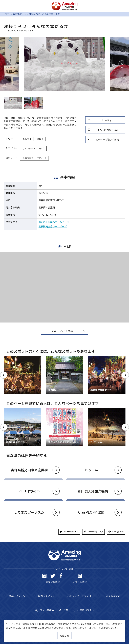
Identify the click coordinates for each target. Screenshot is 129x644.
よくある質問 (113, 596)
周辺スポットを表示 (69, 331)
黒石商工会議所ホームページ (54, 222)
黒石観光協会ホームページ (53, 226)
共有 (63, 610)
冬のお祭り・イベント (35, 158)
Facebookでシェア (93, 532)
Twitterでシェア (69, 532)
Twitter (53, 576)
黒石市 (27, 139)
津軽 (40, 139)
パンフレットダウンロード (81, 596)
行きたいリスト (83, 610)
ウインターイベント (34, 149)
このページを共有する (104, 140)
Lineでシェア (116, 532)
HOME (6, 14)
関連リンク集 (96, 635)
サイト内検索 (45, 610)
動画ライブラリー (48, 596)
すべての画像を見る (103, 130)
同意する (64, 636)
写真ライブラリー (18, 596)
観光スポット (19, 14)
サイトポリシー (76, 635)
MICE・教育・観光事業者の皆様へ (45, 635)
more (32, 467)
